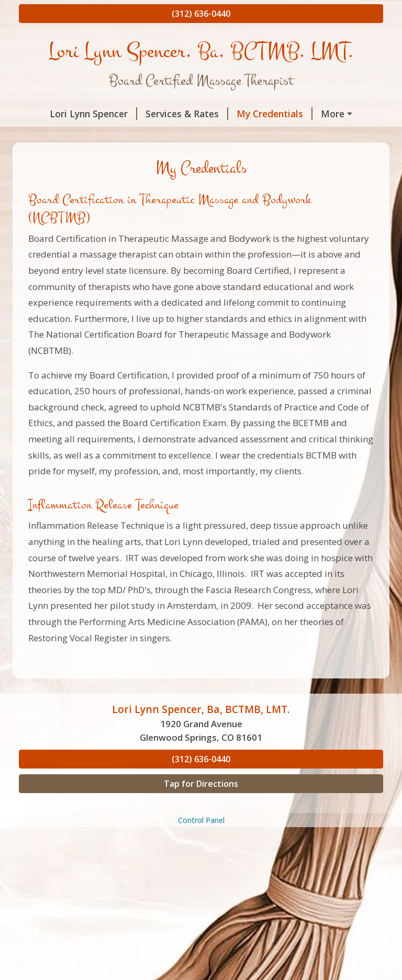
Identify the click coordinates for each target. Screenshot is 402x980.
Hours (46, 136)
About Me (325, 114)
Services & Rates (164, 114)
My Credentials (252, 114)
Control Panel (201, 842)
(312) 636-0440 (201, 14)
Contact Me (98, 136)
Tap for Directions (201, 806)
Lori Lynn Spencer (71, 114)
